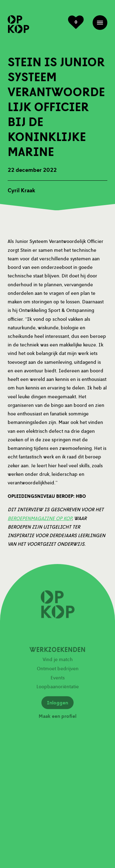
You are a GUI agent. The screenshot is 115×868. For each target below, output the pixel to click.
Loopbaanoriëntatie (58, 688)
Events (58, 679)
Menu (100, 23)
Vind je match (58, 661)
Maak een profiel (57, 718)
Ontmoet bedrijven (58, 670)
